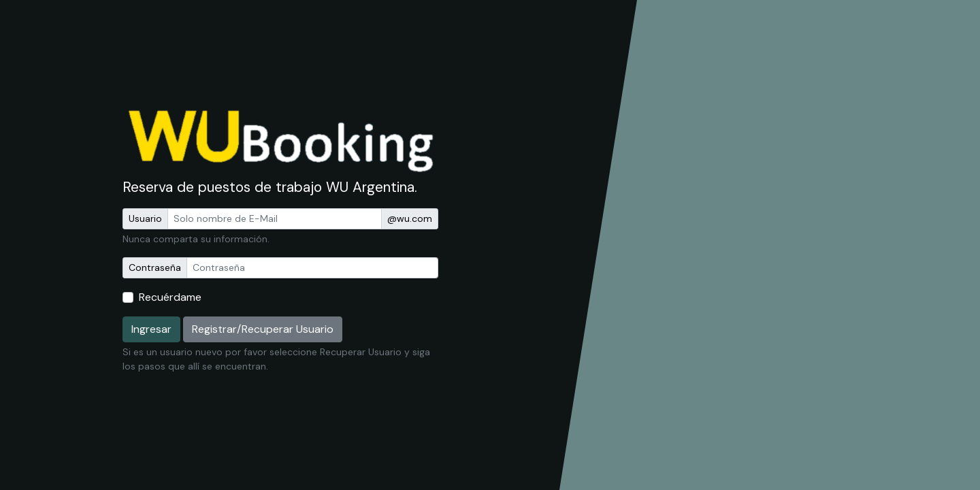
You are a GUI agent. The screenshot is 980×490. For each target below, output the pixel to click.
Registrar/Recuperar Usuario (263, 329)
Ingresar (151, 329)
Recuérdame (170, 297)
